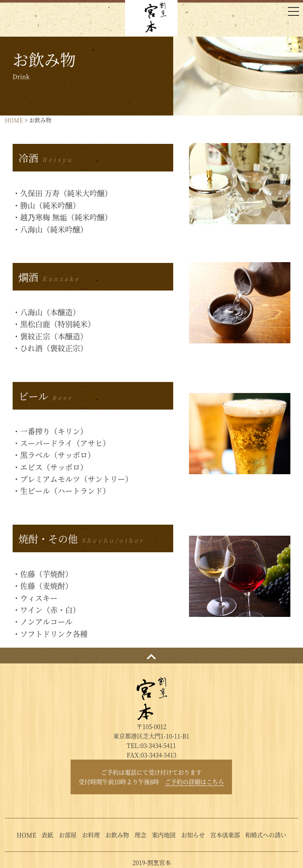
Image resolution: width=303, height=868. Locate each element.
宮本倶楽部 (225, 835)
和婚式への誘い (266, 835)
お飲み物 (117, 835)
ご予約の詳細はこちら (195, 781)
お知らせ (193, 835)
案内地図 (164, 835)
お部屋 (68, 835)
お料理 (91, 835)
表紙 (47, 835)
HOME (14, 120)
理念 (140, 835)
